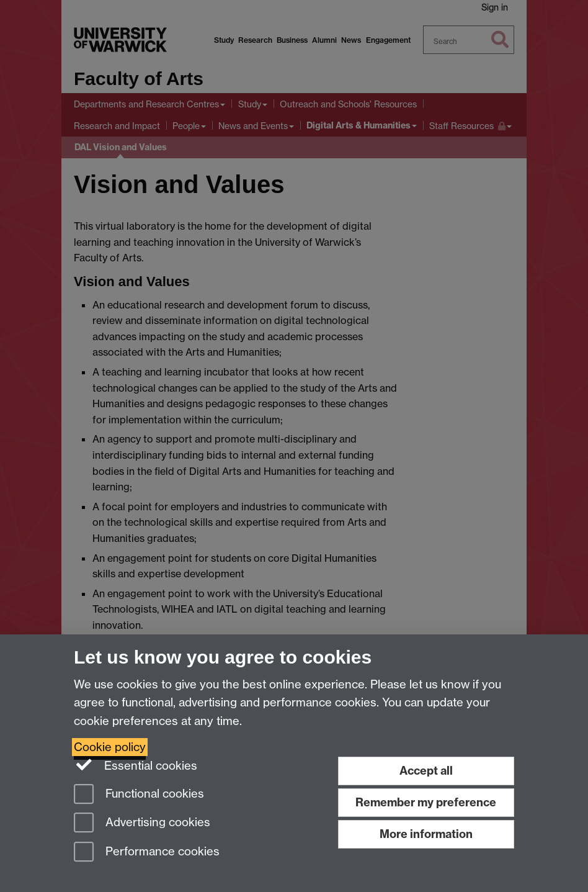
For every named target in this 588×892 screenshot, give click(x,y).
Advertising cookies (142, 823)
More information (426, 834)
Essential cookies (136, 765)
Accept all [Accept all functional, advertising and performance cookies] (426, 771)
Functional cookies (139, 795)
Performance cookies (147, 853)
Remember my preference (426, 802)
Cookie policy (110, 747)
